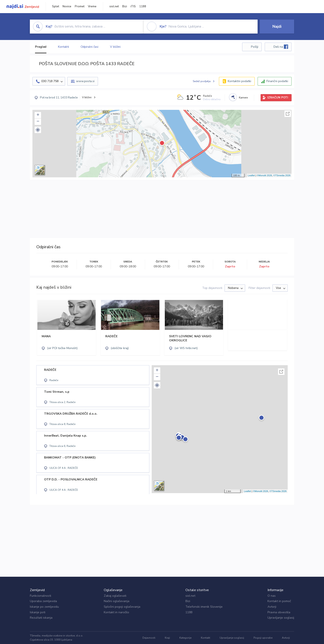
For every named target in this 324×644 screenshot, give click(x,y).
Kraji (167, 638)
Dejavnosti (149, 638)
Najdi (277, 26)
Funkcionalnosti (40, 596)
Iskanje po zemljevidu (44, 607)
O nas (272, 596)
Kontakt (206, 638)
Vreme (92, 6)
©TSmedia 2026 (282, 175)
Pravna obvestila (279, 612)
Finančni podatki (277, 81)
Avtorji (272, 607)
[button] (38, 130)
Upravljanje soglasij (281, 618)
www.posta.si (85, 81)
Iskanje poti (38, 612)
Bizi (125, 6)
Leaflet (251, 175)
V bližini (115, 47)
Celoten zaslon (288, 114)
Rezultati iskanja (41, 618)
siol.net (114, 6)
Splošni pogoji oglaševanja (122, 607)
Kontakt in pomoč (279, 601)
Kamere (243, 98)
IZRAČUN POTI (278, 98)
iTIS (133, 6)
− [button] (38, 122)
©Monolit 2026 (264, 175)
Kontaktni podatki (239, 81)
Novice (67, 6)
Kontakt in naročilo (116, 612)
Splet (56, 6)
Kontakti (63, 47)
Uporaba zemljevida (43, 601)
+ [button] (38, 115)
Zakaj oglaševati (115, 596)
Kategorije (185, 638)
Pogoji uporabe (263, 638)
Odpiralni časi (90, 47)
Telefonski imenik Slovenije (204, 607)
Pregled (41, 47)
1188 (143, 6)
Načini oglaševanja (117, 601)
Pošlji (255, 47)
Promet (80, 6)
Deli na (281, 47)
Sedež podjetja (202, 81)
